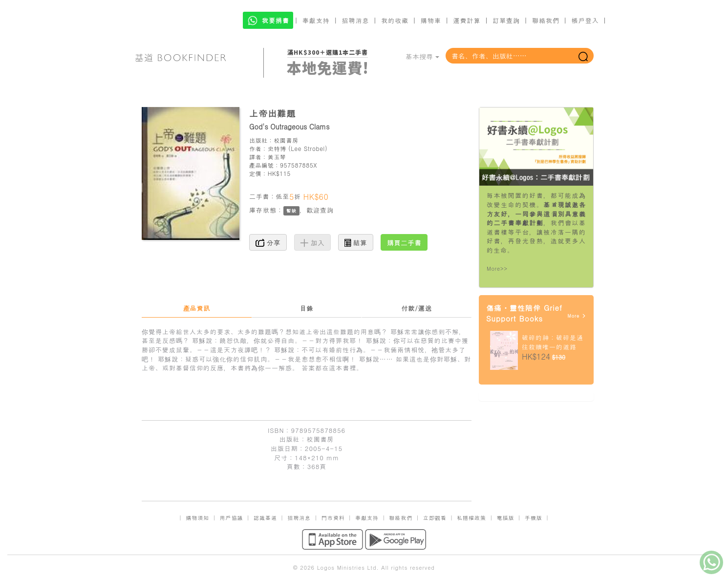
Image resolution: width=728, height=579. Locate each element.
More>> (497, 268)
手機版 (534, 518)
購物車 (431, 20)
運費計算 (467, 20)
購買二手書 (404, 242)
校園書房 (286, 140)
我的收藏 (395, 20)
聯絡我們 (546, 20)
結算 (356, 242)
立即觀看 (435, 518)
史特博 (277, 148)
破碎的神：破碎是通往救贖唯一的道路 (553, 342)
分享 (268, 242)
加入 (312, 242)
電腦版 (505, 518)
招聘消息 (356, 20)
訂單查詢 (506, 20)
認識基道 (265, 518)
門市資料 (333, 518)
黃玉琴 (277, 157)
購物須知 (197, 518)
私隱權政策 (471, 518)
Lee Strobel (308, 148)
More (577, 316)
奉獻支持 (316, 20)
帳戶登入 (585, 20)
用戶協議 (232, 518)
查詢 (327, 210)
